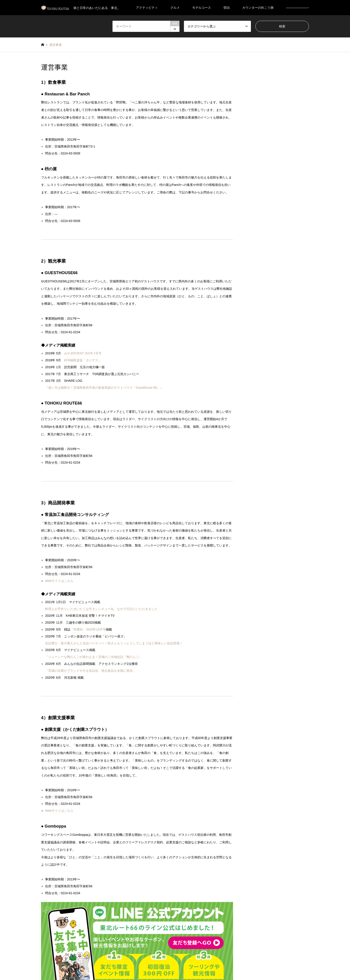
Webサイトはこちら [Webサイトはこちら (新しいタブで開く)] (59, 581)
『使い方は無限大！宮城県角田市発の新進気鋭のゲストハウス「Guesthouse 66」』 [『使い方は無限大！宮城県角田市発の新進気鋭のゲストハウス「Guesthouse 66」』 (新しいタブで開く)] (104, 388)
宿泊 (227, 8)
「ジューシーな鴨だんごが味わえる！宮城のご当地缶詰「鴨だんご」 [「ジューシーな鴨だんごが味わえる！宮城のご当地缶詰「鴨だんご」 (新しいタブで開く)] (94, 657)
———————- (297, 8)
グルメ (175, 8)
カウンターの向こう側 (258, 8)
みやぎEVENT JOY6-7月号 (83, 353)
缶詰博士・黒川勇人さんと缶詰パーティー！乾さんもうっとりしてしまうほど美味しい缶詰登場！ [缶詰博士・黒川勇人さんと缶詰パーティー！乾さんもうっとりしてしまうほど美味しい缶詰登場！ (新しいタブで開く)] (114, 643)
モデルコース (202, 8)
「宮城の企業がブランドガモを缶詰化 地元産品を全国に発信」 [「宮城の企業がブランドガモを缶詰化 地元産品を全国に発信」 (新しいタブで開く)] (90, 671)
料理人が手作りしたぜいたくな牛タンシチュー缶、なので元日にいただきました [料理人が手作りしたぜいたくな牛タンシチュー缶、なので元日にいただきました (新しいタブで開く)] (101, 609)
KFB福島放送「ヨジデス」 (83, 360)
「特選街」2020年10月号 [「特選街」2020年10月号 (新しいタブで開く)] (88, 629)
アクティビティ (147, 8)
